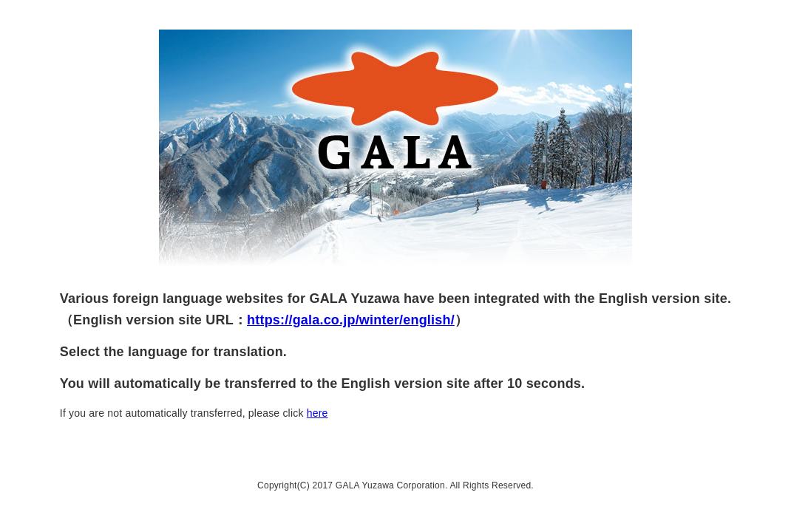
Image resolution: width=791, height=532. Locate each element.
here (318, 413)
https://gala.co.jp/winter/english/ (351, 320)
